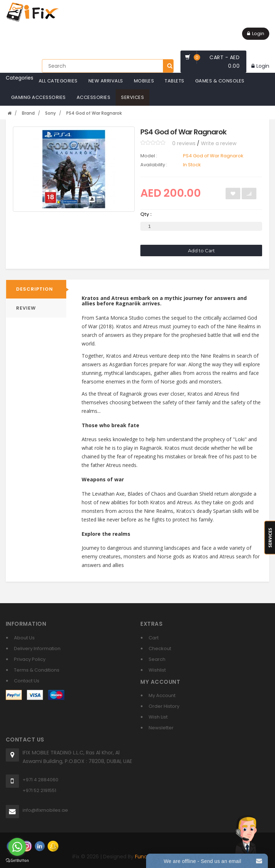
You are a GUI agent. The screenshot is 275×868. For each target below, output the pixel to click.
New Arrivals (106, 81)
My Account (162, 695)
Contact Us (27, 681)
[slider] (153, 143)
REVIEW (26, 308)
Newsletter (161, 728)
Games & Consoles (220, 81)
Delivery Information (37, 648)
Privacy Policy (30, 659)
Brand (28, 113)
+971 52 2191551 (39, 790)
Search (157, 659)
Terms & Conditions (37, 670)
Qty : (146, 214)
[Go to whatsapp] (17, 847)
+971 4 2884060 (40, 780)
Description (35, 289)
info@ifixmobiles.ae (45, 810)
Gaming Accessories (38, 97)
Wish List (158, 717)
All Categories (58, 81)
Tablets (175, 81)
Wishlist (157, 670)
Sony (50, 113)
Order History (164, 706)
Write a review (219, 143)
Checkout (160, 648)
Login (256, 34)
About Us (24, 638)
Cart (154, 638)
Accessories (94, 97)
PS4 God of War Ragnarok (94, 113)
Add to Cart (201, 251)
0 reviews (184, 143)
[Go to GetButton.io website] (17, 861)
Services (132, 97)
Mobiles (144, 81)
